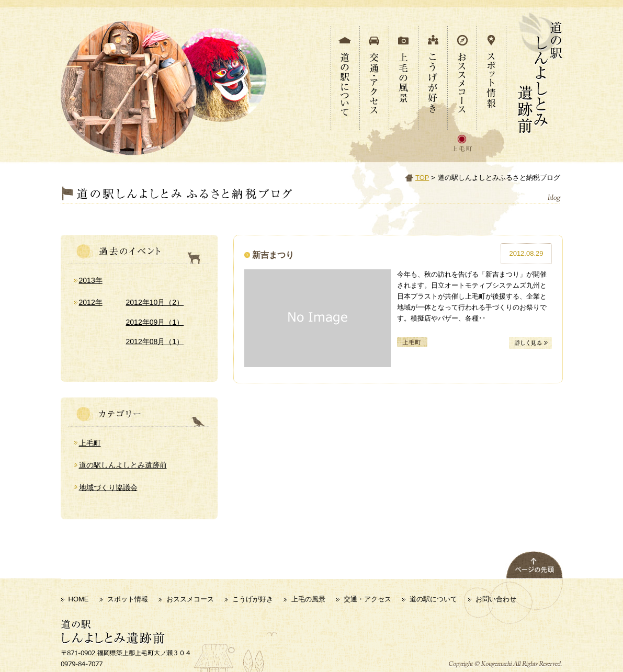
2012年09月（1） (155, 322)
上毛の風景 (308, 599)
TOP (422, 178)
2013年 (91, 280)
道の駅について (433, 599)
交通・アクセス (367, 599)
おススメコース (190, 599)
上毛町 (90, 443)
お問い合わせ (496, 599)
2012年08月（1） (155, 341)
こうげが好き (253, 599)
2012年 (91, 302)
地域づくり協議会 (108, 487)
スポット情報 (128, 599)
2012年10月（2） (155, 302)
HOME (79, 599)
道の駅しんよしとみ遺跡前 (123, 465)
